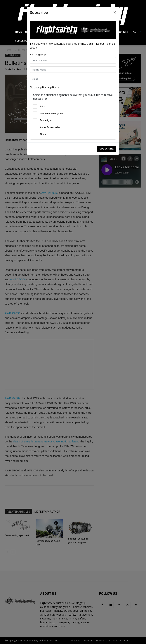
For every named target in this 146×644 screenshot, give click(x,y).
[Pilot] (35, 107)
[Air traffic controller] (35, 127)
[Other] (35, 134)
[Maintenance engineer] (35, 113)
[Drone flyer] (35, 120)
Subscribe (106, 149)
